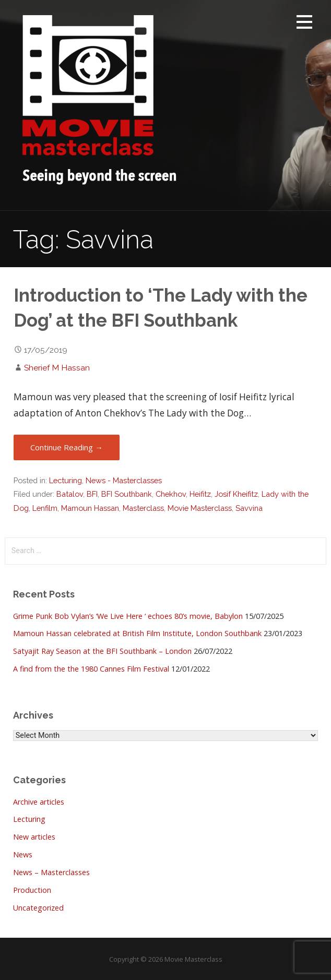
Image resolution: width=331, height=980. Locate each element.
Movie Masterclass (200, 508)
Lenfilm (45, 508)
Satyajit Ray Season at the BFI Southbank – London (102, 651)
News (23, 854)
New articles (34, 837)
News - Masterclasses (124, 480)
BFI (92, 494)
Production (32, 890)
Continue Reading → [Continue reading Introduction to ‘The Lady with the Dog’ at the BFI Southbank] (67, 447)
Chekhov (171, 494)
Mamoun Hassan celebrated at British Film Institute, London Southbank (137, 633)
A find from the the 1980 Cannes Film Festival (91, 669)
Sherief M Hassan (57, 368)
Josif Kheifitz (236, 494)
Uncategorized (38, 908)
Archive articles (39, 802)
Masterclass (143, 508)
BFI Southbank (127, 494)
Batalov (70, 494)
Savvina (249, 508)
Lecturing (66, 480)
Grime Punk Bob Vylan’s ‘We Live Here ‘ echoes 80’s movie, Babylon (128, 616)
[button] (304, 24)
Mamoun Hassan (90, 508)
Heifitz (200, 494)
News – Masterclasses (51, 872)
